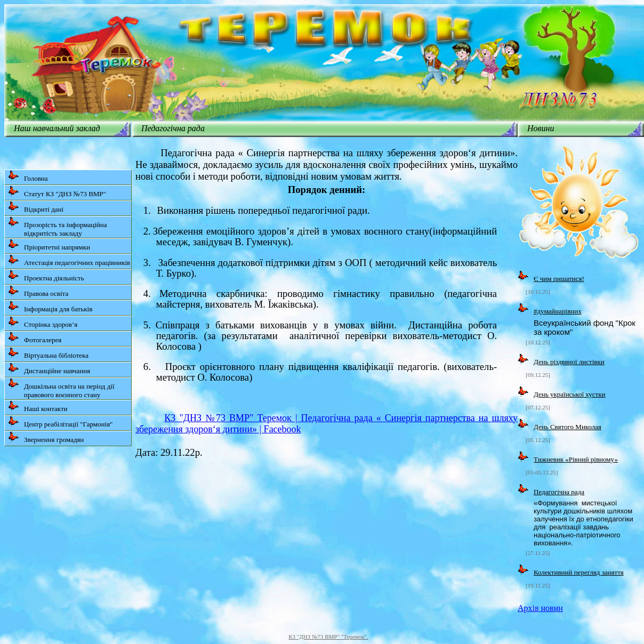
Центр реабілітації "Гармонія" (60, 422)
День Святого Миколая (567, 427)
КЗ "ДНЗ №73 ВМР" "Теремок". (328, 637)
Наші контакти (38, 406)
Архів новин (540, 608)
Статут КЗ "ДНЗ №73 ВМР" (57, 192)
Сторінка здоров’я (43, 322)
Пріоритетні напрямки (49, 245)
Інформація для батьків (50, 307)
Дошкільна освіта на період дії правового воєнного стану (61, 388)
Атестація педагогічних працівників (69, 260)
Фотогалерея (35, 338)
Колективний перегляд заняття (579, 572)
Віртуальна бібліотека (48, 353)
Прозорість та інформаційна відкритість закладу (58, 227)
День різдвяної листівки (569, 362)
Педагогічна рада (559, 492)
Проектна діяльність (46, 276)
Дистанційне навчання (49, 369)
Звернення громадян (46, 437)
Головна (28, 176)
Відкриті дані (36, 207)
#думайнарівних (558, 311)
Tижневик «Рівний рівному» (576, 459)
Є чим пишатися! (559, 279)
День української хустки (570, 394)
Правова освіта (38, 291)
